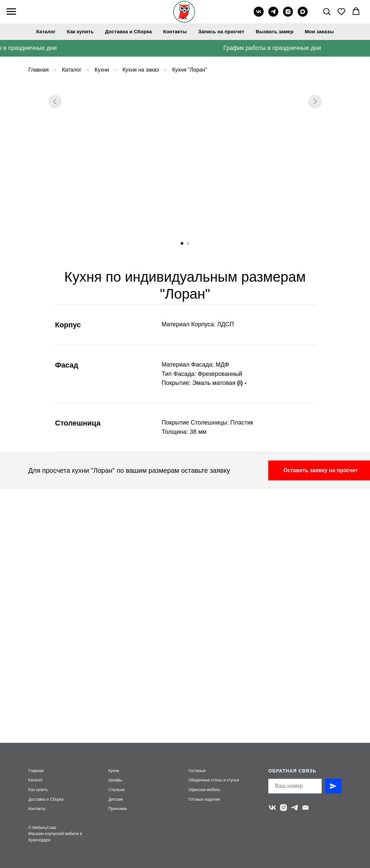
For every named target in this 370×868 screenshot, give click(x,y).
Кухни (102, 70)
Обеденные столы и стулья (214, 780)
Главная (38, 70)
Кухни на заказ (140, 70)
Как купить (80, 31)
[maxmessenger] (303, 15)
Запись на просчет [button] (221, 31)
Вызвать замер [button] (274, 31)
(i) (240, 383)
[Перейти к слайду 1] (182, 243)
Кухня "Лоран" (190, 70)
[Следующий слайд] (315, 159)
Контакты (175, 31)
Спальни (116, 790)
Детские (116, 799)
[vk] (259, 15)
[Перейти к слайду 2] (188, 243)
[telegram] (273, 15)
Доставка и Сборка (128, 31)
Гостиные (197, 771)
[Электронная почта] (305, 808)
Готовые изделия (204, 799)
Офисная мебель (204, 790)
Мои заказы (319, 31)
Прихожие (118, 809)
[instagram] (288, 15)
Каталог (46, 31)
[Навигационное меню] (11, 12)
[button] (327, 11)
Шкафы (115, 780)
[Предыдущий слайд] (55, 159)
